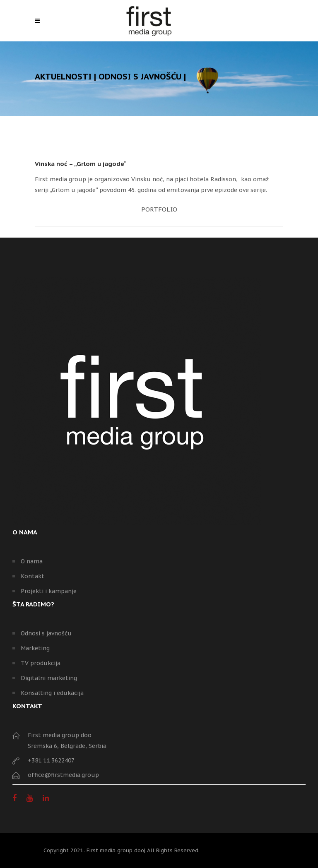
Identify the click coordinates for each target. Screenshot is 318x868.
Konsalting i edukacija (52, 693)
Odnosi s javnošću (46, 633)
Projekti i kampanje (49, 591)
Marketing (35, 648)
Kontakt (33, 576)
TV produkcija (41, 663)
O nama (32, 561)
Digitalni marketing (49, 678)
